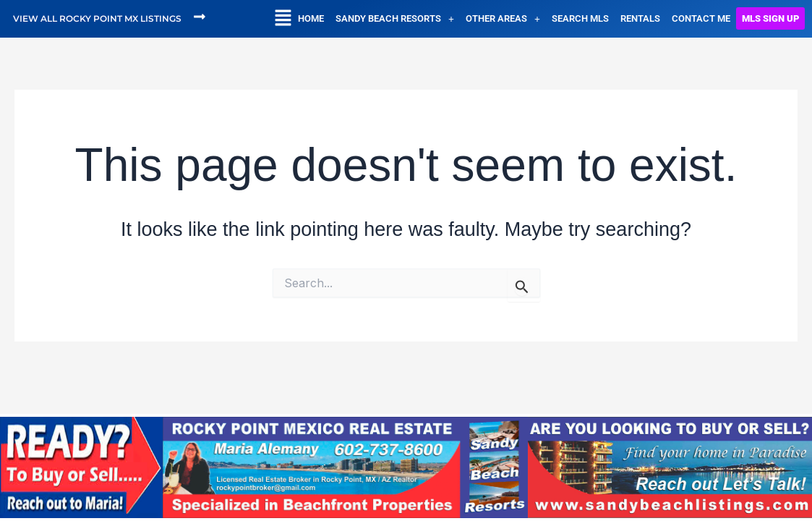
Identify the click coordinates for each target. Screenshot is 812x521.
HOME (311, 18)
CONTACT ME (701, 18)
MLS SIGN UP (770, 18)
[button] (283, 19)
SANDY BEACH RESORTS (395, 18)
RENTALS (640, 18)
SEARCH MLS (580, 18)
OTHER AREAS (503, 18)
